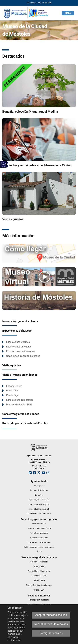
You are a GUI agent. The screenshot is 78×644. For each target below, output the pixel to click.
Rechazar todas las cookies (51, 624)
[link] (26, 12)
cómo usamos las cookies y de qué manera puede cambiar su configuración (16, 634)
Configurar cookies (51, 633)
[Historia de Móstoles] (39, 300)
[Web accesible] (3, 164)
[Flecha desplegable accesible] (7, 164)
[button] (68, 13)
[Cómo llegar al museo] (39, 253)
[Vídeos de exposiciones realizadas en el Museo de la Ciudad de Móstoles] (39, 277)
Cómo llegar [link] (39, 468)
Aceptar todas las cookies (51, 615)
